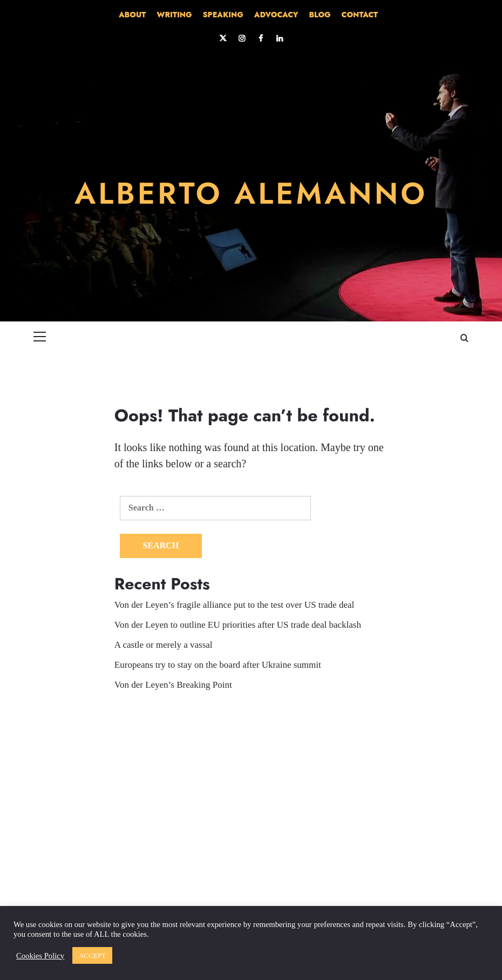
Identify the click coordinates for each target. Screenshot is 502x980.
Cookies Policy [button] (40, 956)
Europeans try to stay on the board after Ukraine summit (218, 665)
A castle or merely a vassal (164, 645)
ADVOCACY (276, 15)
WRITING (174, 15)
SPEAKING (223, 15)
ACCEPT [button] (92, 955)
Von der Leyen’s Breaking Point (173, 685)
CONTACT (360, 15)
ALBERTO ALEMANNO (251, 193)
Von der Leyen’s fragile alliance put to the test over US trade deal (234, 605)
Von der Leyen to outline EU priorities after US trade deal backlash (238, 625)
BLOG (320, 15)
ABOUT (132, 15)
